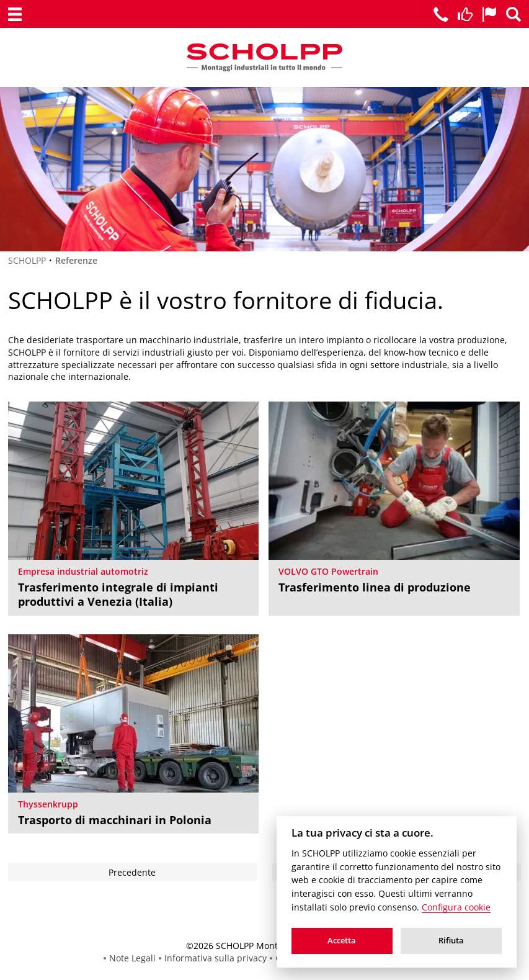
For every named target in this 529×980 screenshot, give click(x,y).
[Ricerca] (513, 14)
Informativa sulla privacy (216, 958)
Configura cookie (456, 907)
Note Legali (132, 958)
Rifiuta (451, 940)
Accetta (342, 940)
